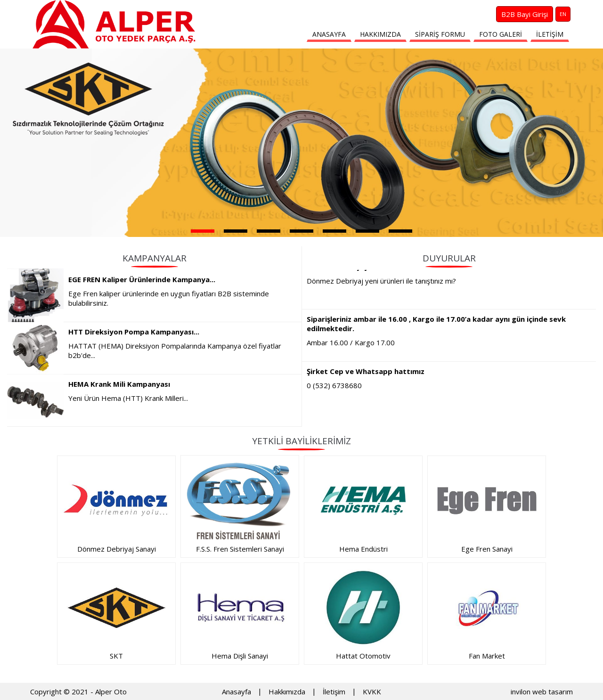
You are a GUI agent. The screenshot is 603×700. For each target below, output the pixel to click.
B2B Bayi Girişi (525, 14)
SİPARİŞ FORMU (440, 34)
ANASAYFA (329, 34)
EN (563, 14)
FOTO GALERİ (501, 34)
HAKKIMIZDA (380, 34)
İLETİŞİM (550, 34)
